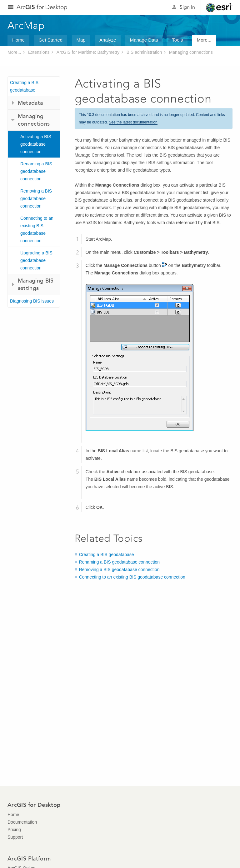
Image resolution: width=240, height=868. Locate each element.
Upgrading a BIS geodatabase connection (36, 260)
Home (18, 40)
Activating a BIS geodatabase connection (36, 144)
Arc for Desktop (42, 7)
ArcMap (26, 25)
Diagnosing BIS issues (32, 301)
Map (81, 40)
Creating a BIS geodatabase (24, 86)
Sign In (187, 7)
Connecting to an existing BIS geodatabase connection (37, 229)
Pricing (14, 830)
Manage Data (144, 40)
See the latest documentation (133, 122)
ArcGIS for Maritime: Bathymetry (88, 52)
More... (204, 40)
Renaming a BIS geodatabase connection (36, 171)
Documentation (22, 822)
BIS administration (144, 52)
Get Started (50, 40)
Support (15, 837)
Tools (177, 40)
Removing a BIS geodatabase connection (36, 198)
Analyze (108, 40)
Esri (219, 8)
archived (145, 115)
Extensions (39, 52)
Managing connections (191, 52)
